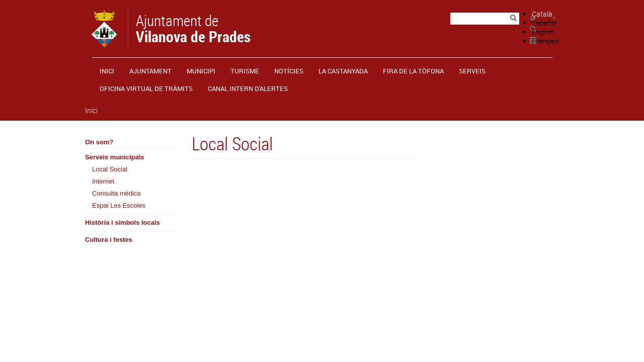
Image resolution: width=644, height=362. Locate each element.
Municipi (201, 71)
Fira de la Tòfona (413, 71)
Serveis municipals (115, 157)
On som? (99, 142)
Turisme (245, 71)
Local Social (110, 169)
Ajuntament (150, 71)
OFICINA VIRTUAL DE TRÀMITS (146, 88)
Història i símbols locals (123, 222)
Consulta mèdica (116, 193)
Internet (103, 181)
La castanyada (343, 71)
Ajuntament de (193, 28)
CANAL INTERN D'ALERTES (248, 88)
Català (542, 14)
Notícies (289, 71)
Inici (107, 71)
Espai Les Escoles (119, 205)
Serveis (472, 71)
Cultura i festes (109, 240)
